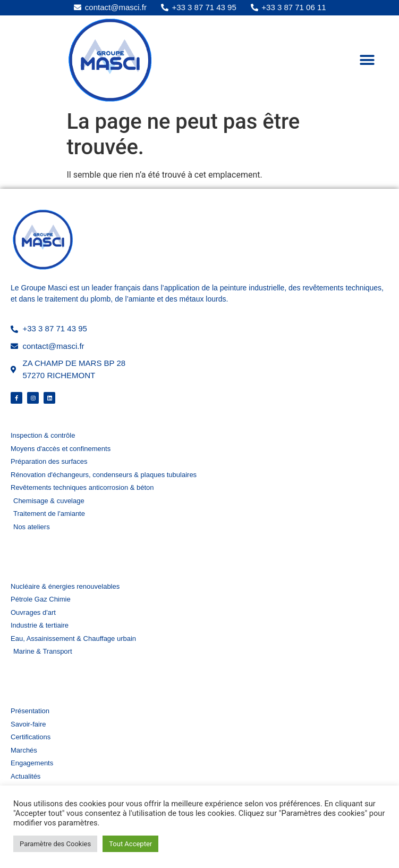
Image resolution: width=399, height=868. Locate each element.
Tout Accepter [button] (130, 844)
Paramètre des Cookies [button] (55, 844)
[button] (367, 60)
